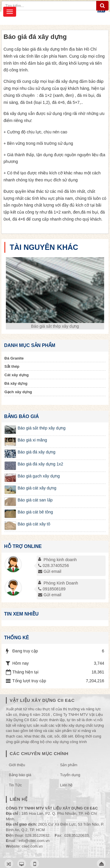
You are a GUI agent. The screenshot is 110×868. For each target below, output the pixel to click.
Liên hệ (66, 785)
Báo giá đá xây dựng (37, 452)
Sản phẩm (69, 765)
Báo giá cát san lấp (35, 500)
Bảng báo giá (20, 775)
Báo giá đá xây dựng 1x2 (40, 464)
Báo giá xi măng (32, 440)
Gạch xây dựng (18, 392)
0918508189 (52, 589)
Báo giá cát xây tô (34, 524)
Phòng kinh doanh (60, 560)
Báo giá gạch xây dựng (39, 476)
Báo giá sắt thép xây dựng (55, 326)
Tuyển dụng (70, 775)
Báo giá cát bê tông (35, 512)
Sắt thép (12, 366)
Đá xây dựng (16, 383)
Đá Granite (14, 358)
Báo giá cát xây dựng (37, 488)
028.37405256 (54, 566)
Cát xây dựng (17, 375)
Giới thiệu (17, 765)
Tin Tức (15, 785)
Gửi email (50, 571)
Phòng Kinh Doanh (61, 583)
